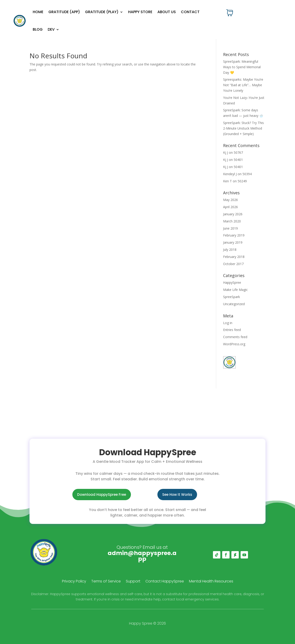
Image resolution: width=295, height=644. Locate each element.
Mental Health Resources (211, 582)
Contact (190, 12)
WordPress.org (234, 344)
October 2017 (233, 264)
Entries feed (232, 330)
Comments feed (235, 337)
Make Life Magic (235, 290)
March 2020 (232, 221)
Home (38, 12)
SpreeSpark (232, 297)
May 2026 (230, 200)
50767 (238, 152)
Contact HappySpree (165, 582)
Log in (228, 323)
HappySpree (232, 282)
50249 (242, 181)
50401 (238, 160)
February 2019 (234, 235)
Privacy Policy (74, 582)
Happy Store (140, 12)
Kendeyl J (230, 174)
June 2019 (230, 228)
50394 (247, 174)
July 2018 (230, 250)
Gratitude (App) (64, 12)
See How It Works (177, 495)
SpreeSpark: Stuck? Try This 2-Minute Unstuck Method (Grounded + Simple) (243, 128)
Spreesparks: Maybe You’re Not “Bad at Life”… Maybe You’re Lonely (243, 85)
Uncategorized (234, 304)
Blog (38, 29)
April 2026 (230, 207)
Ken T (227, 181)
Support (133, 582)
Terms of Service (106, 582)
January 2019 (233, 242)
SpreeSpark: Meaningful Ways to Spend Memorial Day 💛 (242, 67)
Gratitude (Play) (102, 12)
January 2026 (233, 214)
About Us (167, 12)
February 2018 (234, 257)
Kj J (226, 152)
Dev (51, 29)
